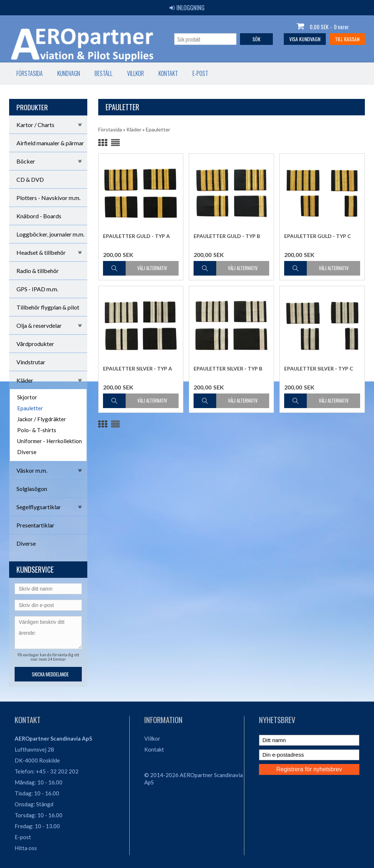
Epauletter (30, 408)
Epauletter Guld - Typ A (136, 236)
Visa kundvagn (305, 39)
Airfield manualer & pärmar (50, 143)
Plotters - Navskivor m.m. (48, 198)
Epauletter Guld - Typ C (318, 236)
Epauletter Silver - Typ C (319, 368)
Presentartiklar (35, 525)
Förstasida (30, 73)
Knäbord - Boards (39, 216)
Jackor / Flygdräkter (42, 419)
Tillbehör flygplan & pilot (48, 307)
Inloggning (187, 8)
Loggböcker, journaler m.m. (50, 234)
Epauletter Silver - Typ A (138, 368)
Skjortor (27, 397)
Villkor (136, 73)
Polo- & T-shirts (37, 430)
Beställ (104, 73)
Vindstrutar (31, 362)
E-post (200, 73)
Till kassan (347, 39)
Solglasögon (32, 489)
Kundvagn (69, 73)
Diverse (27, 452)
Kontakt (168, 73)
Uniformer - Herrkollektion (49, 441)
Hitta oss (26, 848)
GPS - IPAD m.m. (37, 289)
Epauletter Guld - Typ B (227, 236)
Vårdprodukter (35, 344)
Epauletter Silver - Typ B (228, 368)
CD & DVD (30, 179)
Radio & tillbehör (38, 271)
